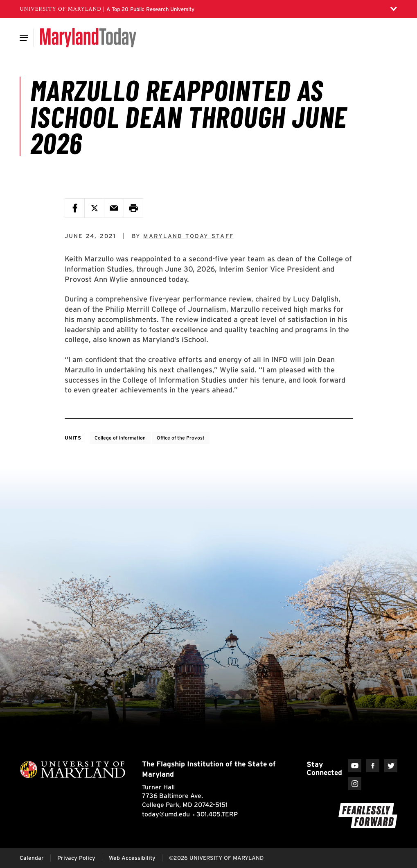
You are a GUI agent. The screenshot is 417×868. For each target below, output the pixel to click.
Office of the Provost (181, 438)
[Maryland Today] (88, 38)
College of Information (120, 438)
